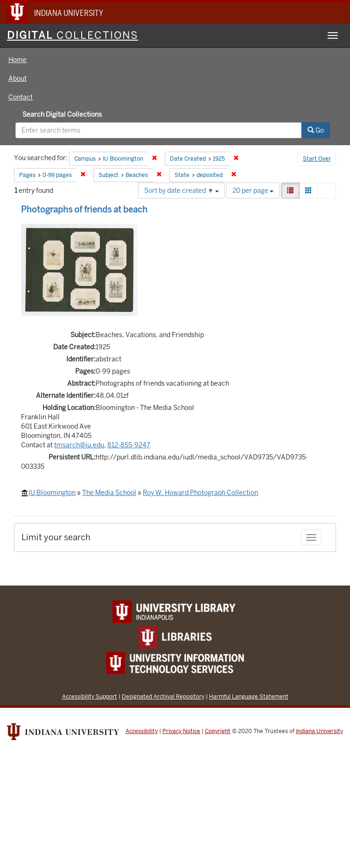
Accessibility (142, 731)
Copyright (218, 731)
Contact (21, 97)
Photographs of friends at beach (84, 209)
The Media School (109, 493)
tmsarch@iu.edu (79, 445)
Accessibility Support (90, 696)
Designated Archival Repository (163, 696)
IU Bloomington (52, 493)
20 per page (253, 191)
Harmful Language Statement (249, 696)
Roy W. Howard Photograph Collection (200, 493)
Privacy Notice (181, 731)
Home (17, 60)
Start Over (317, 159)
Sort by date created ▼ (182, 191)
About (17, 78)
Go (316, 130)
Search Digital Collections (62, 114)
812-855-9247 (129, 445)
